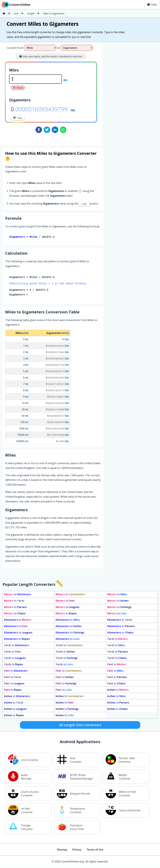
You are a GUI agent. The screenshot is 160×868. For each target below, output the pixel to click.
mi (66, 80)
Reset (18, 88)
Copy (18, 118)
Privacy (77, 850)
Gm (73, 110)
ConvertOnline (16, 5)
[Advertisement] (129, 92)
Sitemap (62, 850)
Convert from (15, 48)
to (18, 595)
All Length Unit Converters (80, 726)
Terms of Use (95, 850)
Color (152, 5)
